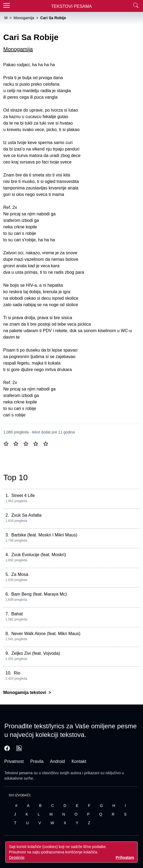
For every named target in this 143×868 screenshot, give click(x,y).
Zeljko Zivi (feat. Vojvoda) (36, 653)
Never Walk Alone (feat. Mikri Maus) (46, 634)
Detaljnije (17, 857)
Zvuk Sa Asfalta (26, 515)
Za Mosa (20, 574)
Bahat (17, 614)
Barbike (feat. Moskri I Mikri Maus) (44, 535)
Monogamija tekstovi (25, 692)
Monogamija (18, 49)
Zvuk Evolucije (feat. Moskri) (39, 555)
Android (57, 761)
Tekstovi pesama (18, 773)
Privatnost (14, 761)
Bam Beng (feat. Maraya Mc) (39, 594)
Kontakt (79, 761)
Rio (17, 673)
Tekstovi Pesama (72, 6)
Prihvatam (125, 857)
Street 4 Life (23, 495)
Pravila (37, 761)
